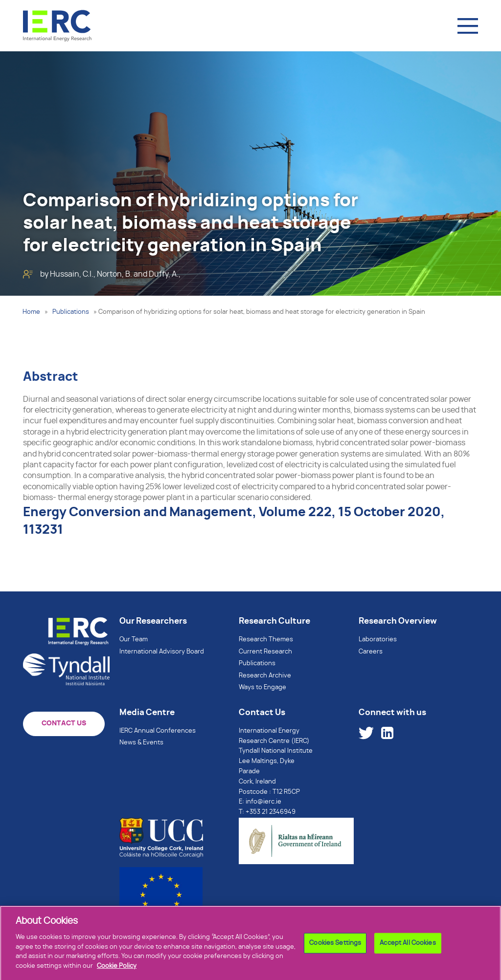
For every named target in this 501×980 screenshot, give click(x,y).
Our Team (134, 640)
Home (31, 312)
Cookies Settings (335, 945)
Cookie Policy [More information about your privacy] (117, 968)
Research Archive (265, 676)
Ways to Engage (262, 687)
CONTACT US (64, 723)
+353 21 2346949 (271, 812)
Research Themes (266, 640)
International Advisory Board (162, 652)
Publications (71, 312)
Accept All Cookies (408, 945)
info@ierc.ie (263, 802)
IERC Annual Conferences (158, 731)
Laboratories (378, 640)
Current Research (265, 652)
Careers (371, 652)
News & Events (141, 743)
